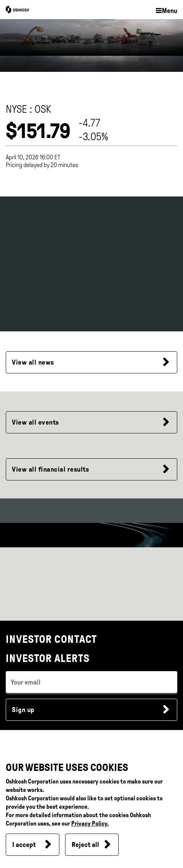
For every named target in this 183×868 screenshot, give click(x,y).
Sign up (23, 710)
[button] (166, 11)
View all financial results (50, 469)
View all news (33, 362)
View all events (35, 422)
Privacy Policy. (90, 823)
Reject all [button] (85, 845)
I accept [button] (24, 845)
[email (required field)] (91, 682)
